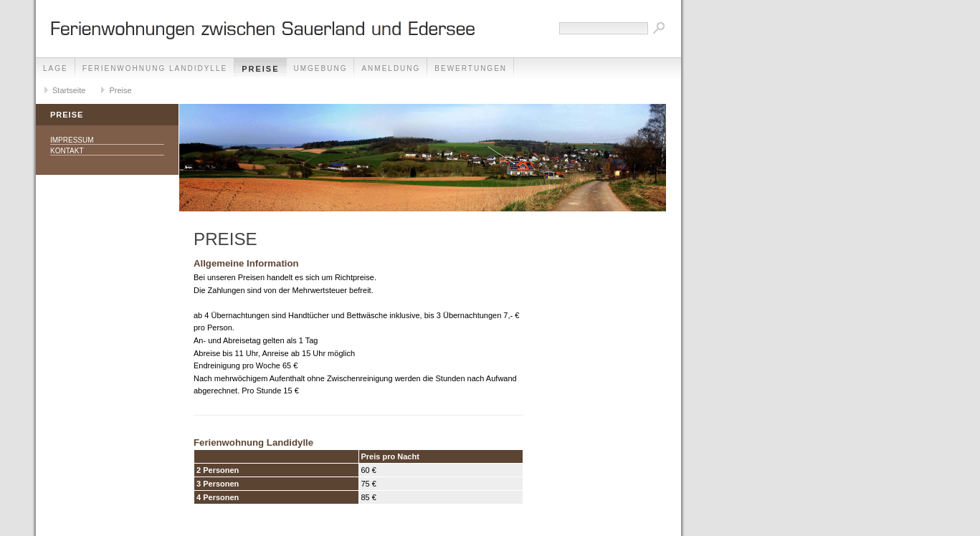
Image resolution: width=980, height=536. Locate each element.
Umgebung (321, 68)
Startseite (69, 90)
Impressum (72, 140)
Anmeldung (391, 68)
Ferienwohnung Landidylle (155, 68)
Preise (260, 69)
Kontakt (67, 151)
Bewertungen (471, 68)
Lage (56, 68)
